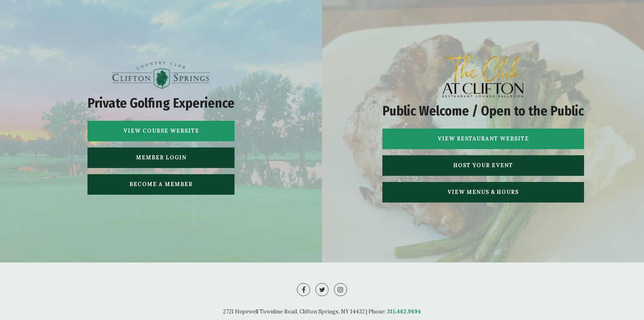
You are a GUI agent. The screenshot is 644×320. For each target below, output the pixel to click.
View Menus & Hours (483, 192)
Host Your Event (483, 165)
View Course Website (161, 131)
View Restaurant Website (483, 139)
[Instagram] (340, 290)
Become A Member (161, 184)
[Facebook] (304, 290)
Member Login (161, 158)
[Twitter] (322, 290)
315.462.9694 (404, 312)
